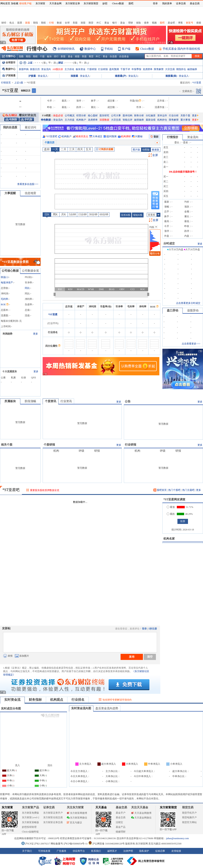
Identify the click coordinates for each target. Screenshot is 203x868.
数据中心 (90, 49)
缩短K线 (138, 215)
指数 (21, 56)
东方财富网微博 (77, 813)
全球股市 (9, 63)
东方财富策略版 (30, 822)
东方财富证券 (73, 3)
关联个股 (185, 116)
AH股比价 (58, 69)
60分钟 (104, 214)
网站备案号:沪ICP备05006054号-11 (70, 844)
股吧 (162, 23)
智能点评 (127, 120)
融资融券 (192, 69)
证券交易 (181, 3)
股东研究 (104, 116)
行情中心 (9, 56)
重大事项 (185, 120)
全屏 (155, 155)
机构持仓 (162, 120)
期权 (43, 23)
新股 (28, 23)
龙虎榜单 (148, 69)
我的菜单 (167, 3)
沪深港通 (9, 76)
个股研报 (92, 69)
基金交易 (121, 817)
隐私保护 (144, 851)
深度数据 (104, 120)
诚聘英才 (112, 851)
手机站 (109, 49)
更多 (195, 116)
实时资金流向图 (81, 708)
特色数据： (47, 120)
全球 (67, 23)
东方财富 (7, 807)
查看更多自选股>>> (28, 184)
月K (64, 214)
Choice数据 (147, 49)
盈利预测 (114, 69)
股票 (20, 23)
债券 (146, 23)
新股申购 (24, 69)
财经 (4, 23)
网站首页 (5, 3)
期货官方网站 (189, 822)
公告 (128, 401)
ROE (5, 304)
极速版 (155, 150)
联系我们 (96, 851)
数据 (59, 23)
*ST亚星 (53, 314)
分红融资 (151, 116)
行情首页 (6, 83)
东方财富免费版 (30, 813)
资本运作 (162, 116)
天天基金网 (55, 3)
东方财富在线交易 (53, 817)
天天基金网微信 (141, 818)
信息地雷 (30, 193)
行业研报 (103, 69)
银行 (115, 23)
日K (47, 214)
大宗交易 (170, 69)
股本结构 (127, 116)
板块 (49, 56)
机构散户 (81, 120)
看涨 (171, 507)
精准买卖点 (82, 136)
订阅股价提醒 (105, 149)
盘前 (47, 149)
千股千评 (125, 69)
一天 (55, 149)
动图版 (146, 150)
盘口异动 (173, 310)
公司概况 (70, 116)
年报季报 (136, 69)
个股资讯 (51, 401)
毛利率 (4, 299)
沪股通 (32, 76)
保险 (138, 23)
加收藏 (15, 3)
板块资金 (81, 69)
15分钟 (82, 214)
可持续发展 (44, 851)
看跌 (171, 514)
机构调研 (126, 136)
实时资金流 (12, 700)
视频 (154, 23)
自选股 (113, 56)
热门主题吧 (188, 490)
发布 (132, 657)
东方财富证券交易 (53, 822)
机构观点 (57, 700)
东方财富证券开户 (53, 813)
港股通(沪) (121, 76)
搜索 (199, 23)
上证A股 (19, 83)
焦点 (12, 23)
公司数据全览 (30, 271)
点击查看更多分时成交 (188, 303)
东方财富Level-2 (31, 817)
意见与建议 (74, 823)
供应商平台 (79, 851)
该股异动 (193, 310)
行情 (51, 23)
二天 (64, 149)
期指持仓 (181, 69)
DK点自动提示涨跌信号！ (183, 172)
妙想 (105, 3)
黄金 (107, 23)
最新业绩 (151, 120)
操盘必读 (58, 116)
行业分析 (174, 116)
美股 (75, 23)
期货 (91, 23)
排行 (56, 56)
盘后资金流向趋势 (107, 708)
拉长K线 (126, 215)
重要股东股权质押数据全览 (45, 490)
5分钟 (72, 214)
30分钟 (93, 214)
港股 (83, 23)
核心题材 (93, 116)
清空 (150, 657)
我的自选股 (10, 127)
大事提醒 (10, 193)
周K (55, 214)
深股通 (74, 76)
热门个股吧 (174, 490)
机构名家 (169, 539)
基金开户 (121, 813)
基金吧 (171, 23)
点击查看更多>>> (191, 344)
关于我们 (27, 851)
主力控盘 (70, 120)
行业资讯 (66, 401)
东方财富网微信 (77, 818)
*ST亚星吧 (52, 136)
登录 (144, 629)
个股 (42, 56)
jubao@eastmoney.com (177, 838)
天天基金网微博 (141, 813)
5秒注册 (153, 629)
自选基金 (124, 56)
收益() (4, 277)
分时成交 (169, 243)
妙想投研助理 (29, 827)
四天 (80, 149)
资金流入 (43, 76)
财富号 (190, 23)
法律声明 (128, 851)
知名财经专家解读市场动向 (117, 700)
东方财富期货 (168, 807)
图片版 (136, 150)
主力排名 (69, 69)
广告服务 (62, 851)
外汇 (99, 23)
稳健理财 (121, 832)
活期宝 (119, 822)
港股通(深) (171, 76)
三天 (72, 149)
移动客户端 (25, 3)
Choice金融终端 (30, 832)
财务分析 (139, 116)
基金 (123, 23)
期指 (36, 23)
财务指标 (35, 700)
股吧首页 (160, 490)
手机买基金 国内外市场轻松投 (181, 49)
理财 (131, 23)
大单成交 (97, 136)
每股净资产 (7, 283)
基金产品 (121, 827)
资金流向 (46, 69)
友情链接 (176, 851)
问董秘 (139, 136)
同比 (27, 288)
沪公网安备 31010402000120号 (106, 844)
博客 (180, 23)
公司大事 (116, 116)
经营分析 (81, 116)
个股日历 (50, 143)
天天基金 (101, 807)
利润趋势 (8, 334)
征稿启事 (160, 851)
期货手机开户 (189, 813)
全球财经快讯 (66, 49)
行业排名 (78, 700)
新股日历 (35, 69)
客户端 (126, 49)
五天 (89, 149)
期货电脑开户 (189, 817)
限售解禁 (159, 69)
